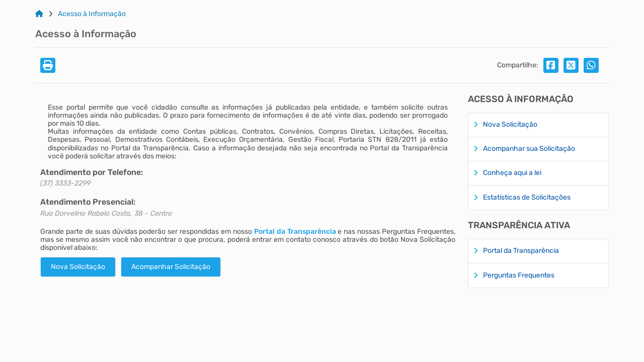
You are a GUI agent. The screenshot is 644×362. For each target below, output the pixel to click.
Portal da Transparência (295, 232)
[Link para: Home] (39, 14)
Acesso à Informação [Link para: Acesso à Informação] (92, 14)
